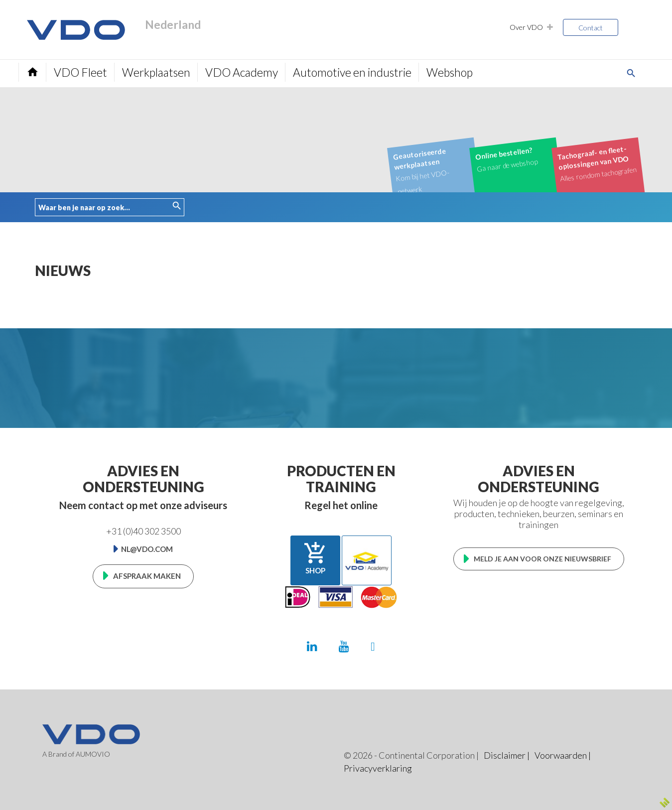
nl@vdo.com (147, 549)
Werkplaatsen (156, 72)
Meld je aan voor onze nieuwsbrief (542, 559)
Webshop (450, 72)
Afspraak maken (147, 576)
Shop (315, 558)
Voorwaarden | (563, 755)
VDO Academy (242, 72)
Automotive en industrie (352, 72)
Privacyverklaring (378, 768)
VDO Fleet (80, 72)
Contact (591, 28)
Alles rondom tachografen (597, 163)
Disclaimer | (507, 755)
